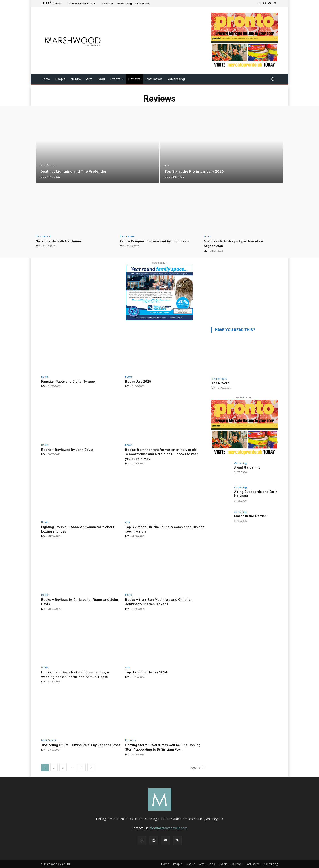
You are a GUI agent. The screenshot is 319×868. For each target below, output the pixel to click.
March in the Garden (249, 516)
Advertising (271, 864)
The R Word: (221, 383)
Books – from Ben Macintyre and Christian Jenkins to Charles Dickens (161, 602)
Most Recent (48, 165)
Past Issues (253, 864)
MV (38, 246)
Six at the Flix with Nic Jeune (60, 241)
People (178, 864)
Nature (191, 864)
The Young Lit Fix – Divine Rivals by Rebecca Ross (79, 747)
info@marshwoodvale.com (168, 828)
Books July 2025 (139, 381)
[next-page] (91, 768)
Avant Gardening (246, 467)
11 (82, 768)
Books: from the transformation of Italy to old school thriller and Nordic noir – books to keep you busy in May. (164, 454)
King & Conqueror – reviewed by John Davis (157, 241)
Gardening (240, 463)
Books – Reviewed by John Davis (69, 449)
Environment (219, 379)
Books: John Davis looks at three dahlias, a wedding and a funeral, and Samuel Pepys (77, 674)
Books (207, 236)
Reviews (236, 864)
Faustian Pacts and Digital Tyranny (70, 381)
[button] (273, 79)
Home (165, 864)
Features (130, 740)
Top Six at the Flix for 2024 (148, 672)
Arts (167, 165)
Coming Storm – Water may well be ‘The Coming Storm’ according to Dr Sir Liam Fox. (162, 747)
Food (212, 864)
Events (223, 864)
